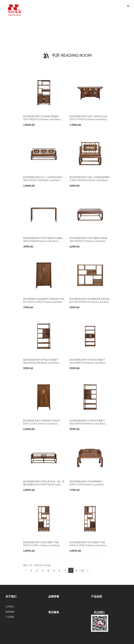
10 (82, 571)
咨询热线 (10, 612)
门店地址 (10, 617)
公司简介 (10, 606)
